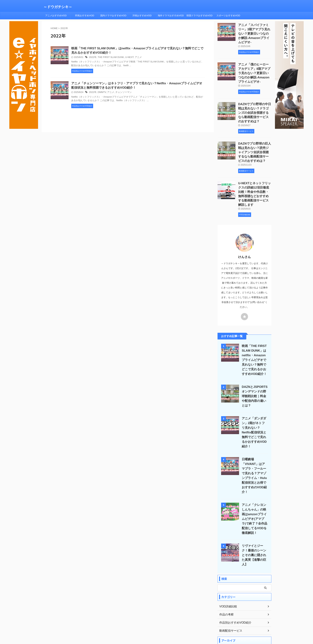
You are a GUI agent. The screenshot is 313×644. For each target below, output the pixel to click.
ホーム (117, 624)
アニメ (135, 58)
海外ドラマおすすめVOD (171, 16)
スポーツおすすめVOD (228, 16)
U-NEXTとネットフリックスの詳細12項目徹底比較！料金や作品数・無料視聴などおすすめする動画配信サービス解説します (255, 181)
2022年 (93, 58)
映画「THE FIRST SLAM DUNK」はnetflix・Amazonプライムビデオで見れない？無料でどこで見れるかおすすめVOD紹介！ (254, 346)
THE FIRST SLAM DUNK (109, 58)
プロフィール (132, 624)
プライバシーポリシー (153, 624)
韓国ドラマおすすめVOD (199, 16)
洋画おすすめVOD (142, 16)
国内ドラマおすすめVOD (113, 16)
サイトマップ (175, 624)
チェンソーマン (121, 93)
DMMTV (101, 93)
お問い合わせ (193, 624)
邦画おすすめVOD (85, 16)
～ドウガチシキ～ (58, 7)
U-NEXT (126, 58)
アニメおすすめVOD (56, 16)
